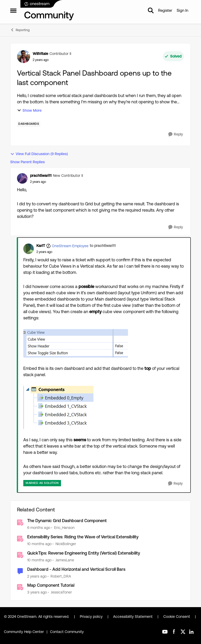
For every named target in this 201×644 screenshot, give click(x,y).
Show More (29, 111)
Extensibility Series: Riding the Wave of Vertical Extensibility (83, 537)
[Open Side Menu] (13, 10)
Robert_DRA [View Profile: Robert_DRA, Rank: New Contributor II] (61, 576)
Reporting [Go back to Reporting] (20, 30)
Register (165, 10)
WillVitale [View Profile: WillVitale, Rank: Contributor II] (40, 54)
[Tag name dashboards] (29, 124)
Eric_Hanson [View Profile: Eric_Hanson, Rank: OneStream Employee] (64, 528)
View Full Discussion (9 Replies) (39, 154)
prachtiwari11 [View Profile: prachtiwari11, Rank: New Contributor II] (41, 176)
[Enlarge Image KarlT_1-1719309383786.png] (58, 407)
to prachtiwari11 (103, 246)
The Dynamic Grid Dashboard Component (67, 521)
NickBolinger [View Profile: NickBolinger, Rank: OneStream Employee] (66, 544)
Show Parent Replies (27, 162)
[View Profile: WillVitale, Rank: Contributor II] (24, 57)
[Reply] (176, 134)
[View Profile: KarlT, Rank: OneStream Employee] (29, 249)
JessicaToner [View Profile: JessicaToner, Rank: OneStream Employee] (61, 592)
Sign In (182, 10)
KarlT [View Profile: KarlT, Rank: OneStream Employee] (41, 246)
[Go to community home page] (47, 10)
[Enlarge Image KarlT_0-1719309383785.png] (76, 343)
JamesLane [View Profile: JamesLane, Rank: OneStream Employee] (65, 560)
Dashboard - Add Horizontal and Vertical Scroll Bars (76, 569)
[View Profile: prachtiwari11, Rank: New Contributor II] (22, 178)
